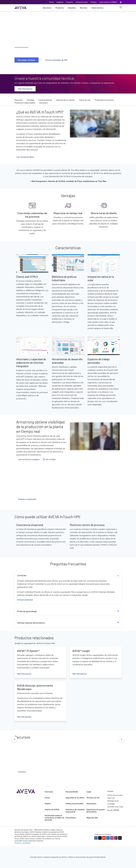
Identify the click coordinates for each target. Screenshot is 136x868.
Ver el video (49, 459)
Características (45, 100)
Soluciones (47, 8)
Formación (69, 2)
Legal (89, 792)
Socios (52, 2)
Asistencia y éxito (82, 2)
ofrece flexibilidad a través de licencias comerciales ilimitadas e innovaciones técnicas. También (38, 137)
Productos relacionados (25, 103)
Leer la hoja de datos (25, 157)
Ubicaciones (91, 804)
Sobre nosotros (97, 8)
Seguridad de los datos (75, 798)
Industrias (72, 8)
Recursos (84, 8)
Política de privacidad (74, 804)
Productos (60, 8)
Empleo (48, 804)
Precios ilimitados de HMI (56, 60)
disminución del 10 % (58, 176)
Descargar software (27, 60)
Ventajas (31, 100)
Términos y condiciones (22, 843)
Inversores (49, 792)
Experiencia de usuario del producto (96, 811)
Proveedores (71, 818)
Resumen (19, 100)
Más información (25, 89)
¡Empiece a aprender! (27, 499)
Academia (60, 2)
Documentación (72, 792)
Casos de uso (85, 100)
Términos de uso (93, 798)
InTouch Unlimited (25, 600)
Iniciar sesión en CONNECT (108, 2)
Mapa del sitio (92, 818)
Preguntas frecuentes (104, 100)
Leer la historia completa (29, 459)
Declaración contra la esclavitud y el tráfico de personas (55, 818)
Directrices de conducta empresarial (75, 811)
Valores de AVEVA (52, 810)
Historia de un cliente (66, 100)
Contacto (93, 2)
